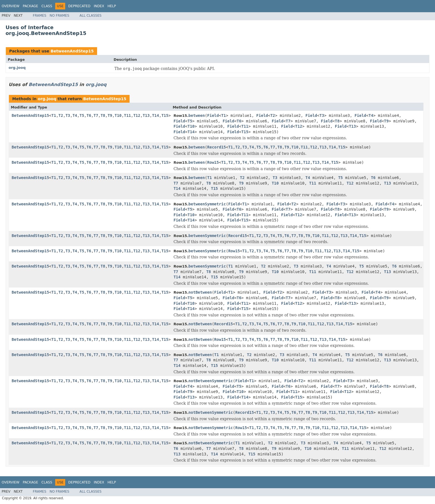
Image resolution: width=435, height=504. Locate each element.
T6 (89, 115)
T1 (54, 115)
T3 (68, 115)
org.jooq (17, 68)
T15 (165, 115)
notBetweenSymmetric (211, 381)
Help (112, 6)
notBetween (200, 292)
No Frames (60, 16)
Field (213, 115)
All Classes (91, 16)
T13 (146, 115)
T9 (110, 115)
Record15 (217, 147)
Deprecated (79, 6)
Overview (11, 6)
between (197, 115)
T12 (137, 115)
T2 (61, 115)
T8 (103, 115)
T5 (82, 115)
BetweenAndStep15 (72, 51)
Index (99, 6)
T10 (118, 115)
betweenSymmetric (207, 204)
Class (47, 6)
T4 (75, 115)
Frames (40, 16)
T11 (127, 115)
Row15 (213, 162)
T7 (96, 115)
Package (30, 6)
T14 (155, 115)
